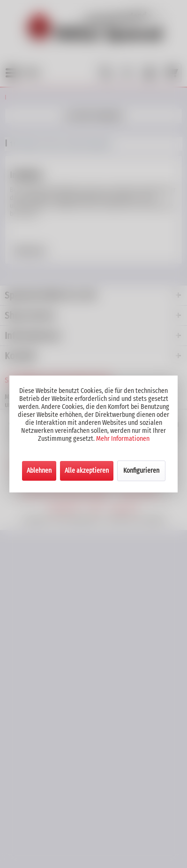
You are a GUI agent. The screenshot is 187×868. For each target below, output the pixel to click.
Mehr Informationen (123, 439)
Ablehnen (39, 471)
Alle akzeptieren (87, 471)
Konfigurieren (141, 471)
